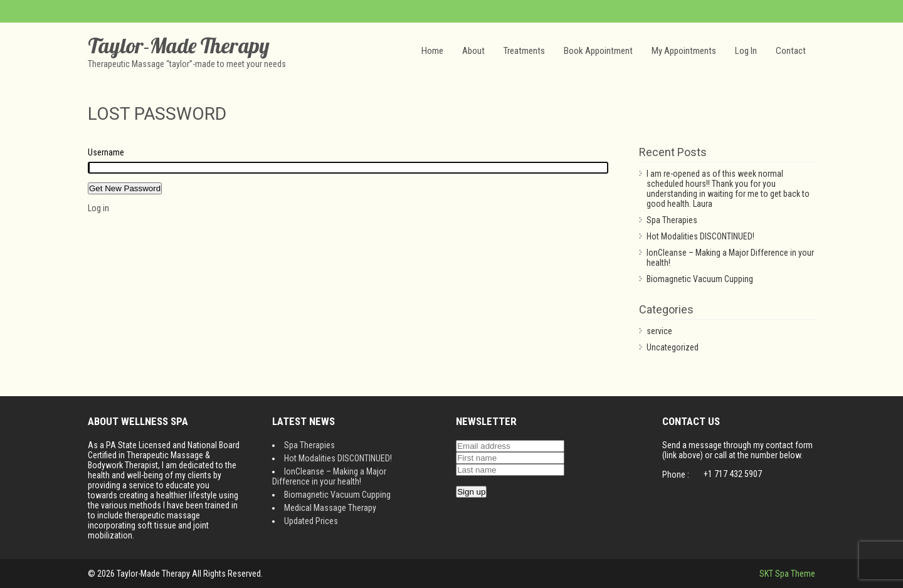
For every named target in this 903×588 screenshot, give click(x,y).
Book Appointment (598, 51)
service (659, 331)
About (473, 51)
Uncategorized (673, 347)
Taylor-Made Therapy (179, 45)
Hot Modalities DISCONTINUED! (700, 236)
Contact (791, 51)
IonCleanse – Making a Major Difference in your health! (329, 476)
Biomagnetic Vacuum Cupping (700, 279)
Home (432, 51)
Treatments (524, 51)
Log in (98, 208)
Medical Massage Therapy (330, 508)
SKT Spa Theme (787, 574)
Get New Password (125, 188)
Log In (746, 51)
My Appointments (684, 51)
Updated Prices (311, 521)
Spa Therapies (672, 220)
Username (106, 152)
